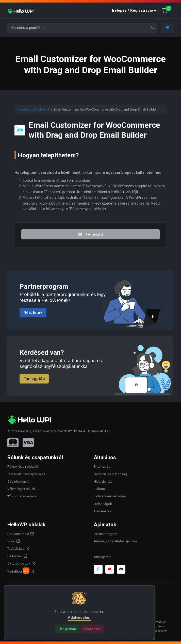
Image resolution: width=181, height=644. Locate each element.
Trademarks (102, 511)
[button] (135, 11)
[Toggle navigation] (168, 28)
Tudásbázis (16, 549)
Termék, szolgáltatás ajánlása (116, 541)
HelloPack (43, 109)
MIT (28, 431)
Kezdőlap (26, 109)
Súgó (11, 541)
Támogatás (34, 379)
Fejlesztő (91, 234)
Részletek (33, 313)
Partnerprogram (105, 534)
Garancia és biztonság (110, 474)
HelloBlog (18, 571)
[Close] (67, 629)
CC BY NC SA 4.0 (75, 431)
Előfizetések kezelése (110, 496)
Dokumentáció (18, 534)
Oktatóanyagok (19, 564)
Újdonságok (103, 504)
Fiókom (99, 489)
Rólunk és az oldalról (23, 466)
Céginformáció (18, 481)
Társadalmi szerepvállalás (26, 474)
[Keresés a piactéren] (82, 28)
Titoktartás (102, 466)
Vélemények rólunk (21, 489)
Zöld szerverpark (22, 496)
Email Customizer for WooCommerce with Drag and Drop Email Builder (94, 130)
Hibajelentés (103, 481)
